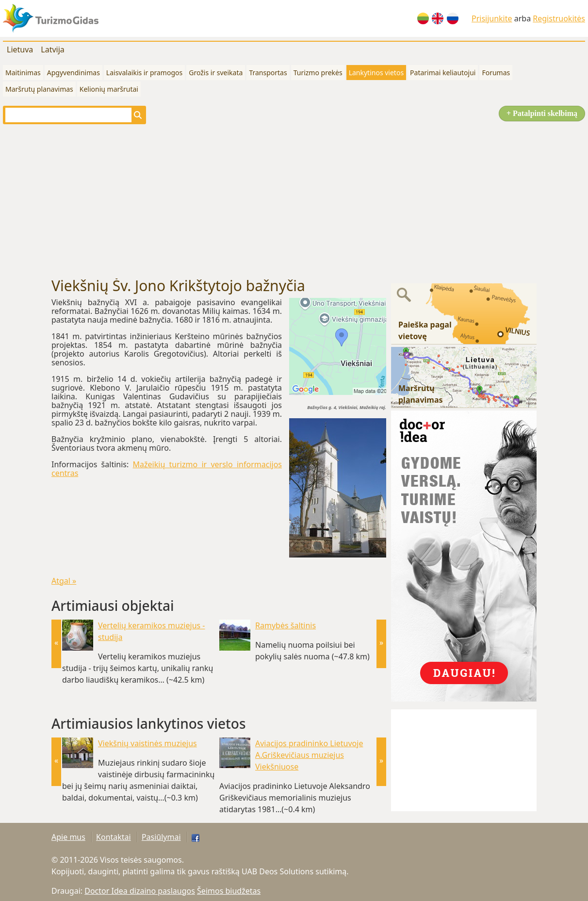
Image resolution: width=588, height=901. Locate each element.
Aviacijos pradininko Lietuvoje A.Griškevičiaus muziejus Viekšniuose (309, 755)
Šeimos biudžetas (229, 891)
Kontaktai (114, 837)
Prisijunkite (492, 18)
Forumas (496, 73)
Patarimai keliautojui (443, 73)
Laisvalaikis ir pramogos (144, 73)
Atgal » (64, 581)
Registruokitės (559, 18)
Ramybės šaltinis (286, 625)
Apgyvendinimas (73, 73)
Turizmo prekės (318, 73)
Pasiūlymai (161, 837)
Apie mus (68, 837)
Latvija (53, 49)
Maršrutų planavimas (39, 89)
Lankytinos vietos (376, 73)
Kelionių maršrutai (109, 89)
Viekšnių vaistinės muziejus (147, 743)
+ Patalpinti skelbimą (542, 113)
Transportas (268, 73)
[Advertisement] (294, 201)
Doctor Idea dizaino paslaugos (140, 891)
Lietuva (20, 49)
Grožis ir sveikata (216, 73)
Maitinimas (23, 73)
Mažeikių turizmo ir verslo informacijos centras (167, 469)
